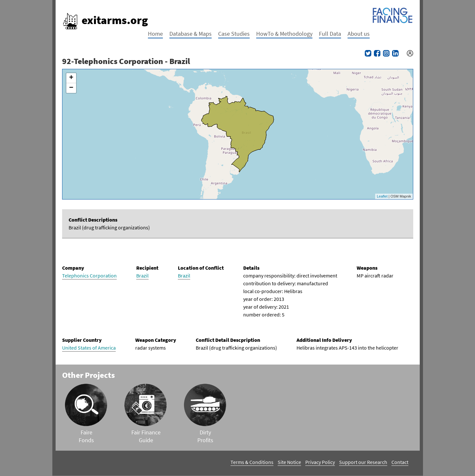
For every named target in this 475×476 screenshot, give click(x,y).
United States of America (89, 348)
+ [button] (71, 78)
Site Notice (289, 462)
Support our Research (363, 462)
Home (155, 34)
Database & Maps (191, 34)
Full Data (330, 34)
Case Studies (234, 34)
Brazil (142, 276)
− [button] (71, 88)
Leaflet (382, 196)
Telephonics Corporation (89, 276)
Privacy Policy (320, 462)
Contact (400, 462)
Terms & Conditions (252, 462)
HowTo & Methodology (284, 34)
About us (359, 34)
